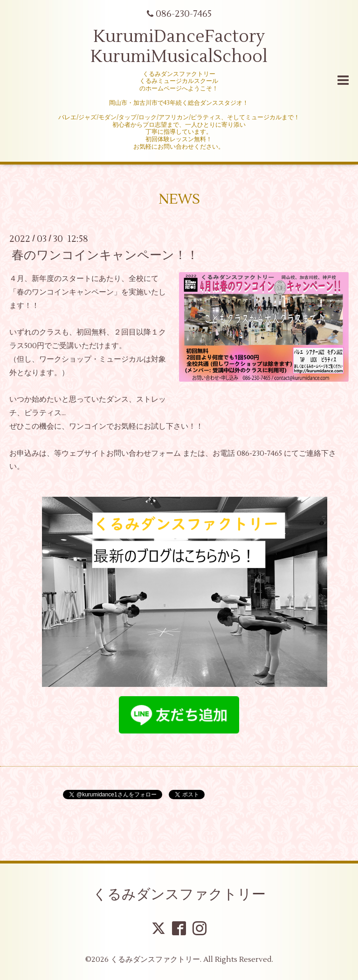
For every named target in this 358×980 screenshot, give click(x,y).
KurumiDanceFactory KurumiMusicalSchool (179, 47)
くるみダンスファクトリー (179, 894)
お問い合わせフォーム (144, 453)
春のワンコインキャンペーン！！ (105, 255)
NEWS (179, 199)
